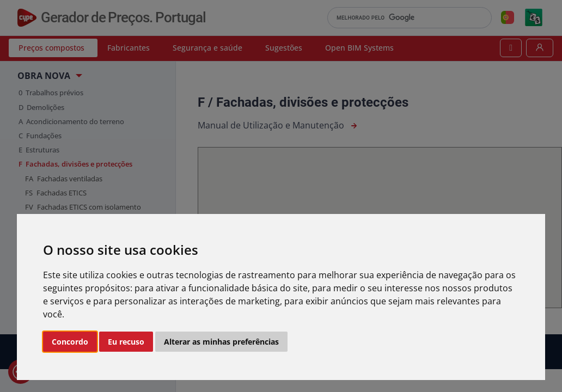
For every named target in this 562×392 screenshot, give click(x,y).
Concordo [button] (70, 342)
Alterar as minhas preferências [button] (221, 342)
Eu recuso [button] (126, 342)
